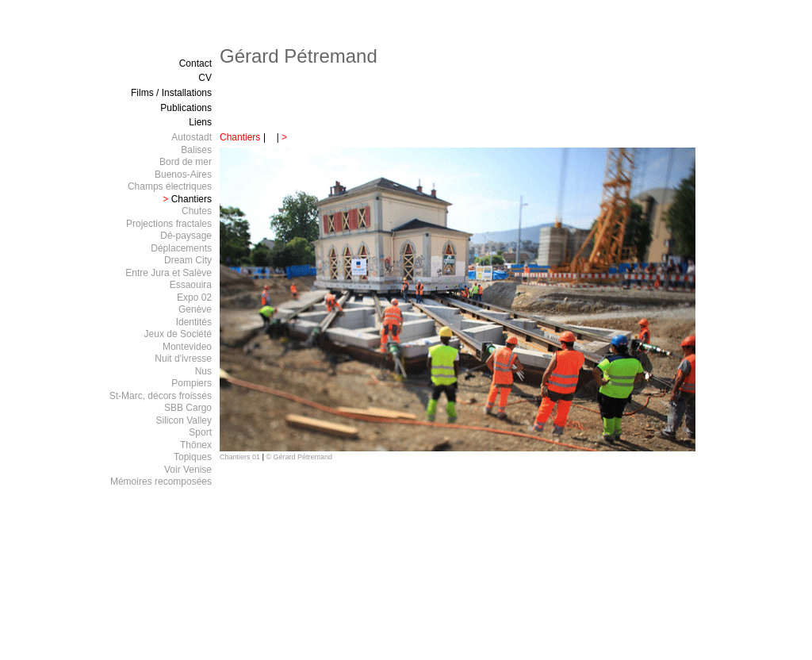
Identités (194, 322)
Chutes (197, 211)
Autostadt (192, 137)
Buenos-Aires (183, 175)
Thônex (196, 445)
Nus (203, 371)
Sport (200, 432)
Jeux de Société (178, 334)
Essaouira (191, 285)
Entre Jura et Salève (169, 273)
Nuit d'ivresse (183, 359)
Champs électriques (170, 186)
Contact (195, 63)
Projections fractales (169, 224)
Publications (186, 108)
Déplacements (181, 248)
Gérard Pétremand (299, 56)
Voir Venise (188, 470)
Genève (195, 309)
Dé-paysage (186, 236)
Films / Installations (171, 93)
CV (205, 78)
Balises (196, 150)
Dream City (188, 260)
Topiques (193, 457)
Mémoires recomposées (161, 482)
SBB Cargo (188, 408)
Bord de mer (186, 162)
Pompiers (192, 383)
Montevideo (187, 347)
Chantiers (240, 137)
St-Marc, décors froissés (161, 396)
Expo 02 (194, 297)
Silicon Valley (184, 420)
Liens (200, 122)
